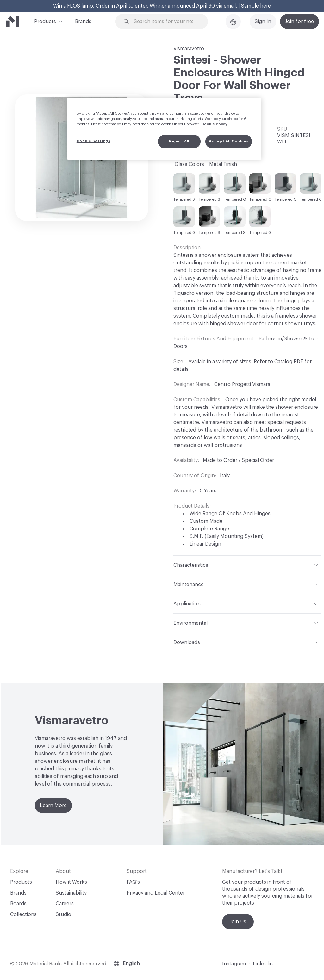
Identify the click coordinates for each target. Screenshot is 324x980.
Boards (18, 904)
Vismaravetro (189, 49)
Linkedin (263, 964)
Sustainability (71, 893)
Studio (63, 914)
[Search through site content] (165, 22)
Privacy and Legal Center (156, 893)
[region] (164, 129)
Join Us (238, 922)
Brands (83, 22)
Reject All (179, 141)
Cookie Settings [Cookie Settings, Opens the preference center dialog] (93, 141)
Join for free (299, 22)
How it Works (71, 882)
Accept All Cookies (229, 141)
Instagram (234, 964)
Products (45, 21)
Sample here (256, 6)
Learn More (53, 806)
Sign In (263, 22)
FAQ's (133, 882)
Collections (23, 914)
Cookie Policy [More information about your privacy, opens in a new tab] (214, 124)
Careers (65, 904)
